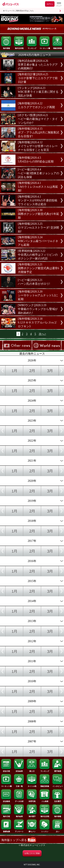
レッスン (45, 831)
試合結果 (19, 770)
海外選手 (32, 816)
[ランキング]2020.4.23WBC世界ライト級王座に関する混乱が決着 (38, 92)
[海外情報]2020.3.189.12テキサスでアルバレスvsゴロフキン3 (37, 323)
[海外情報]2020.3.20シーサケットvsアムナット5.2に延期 (38, 295)
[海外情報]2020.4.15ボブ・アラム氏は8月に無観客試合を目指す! (38, 132)
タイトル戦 (32, 786)
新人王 (32, 770)
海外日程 (6, 816)
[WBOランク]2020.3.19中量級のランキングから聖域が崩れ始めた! (38, 309)
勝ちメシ (32, 831)
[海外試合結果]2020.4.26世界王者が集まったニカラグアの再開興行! (38, 65)
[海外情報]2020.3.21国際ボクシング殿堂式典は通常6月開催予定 (38, 268)
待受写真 (32, 801)
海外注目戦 (19, 48)
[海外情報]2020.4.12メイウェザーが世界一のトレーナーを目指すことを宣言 (38, 146)
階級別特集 (58, 48)
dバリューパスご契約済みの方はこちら (18, 11)
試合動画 (6, 801)
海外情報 (6, 48)
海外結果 (19, 816)
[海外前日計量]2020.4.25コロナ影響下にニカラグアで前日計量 (38, 78)
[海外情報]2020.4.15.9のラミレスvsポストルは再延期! (38, 187)
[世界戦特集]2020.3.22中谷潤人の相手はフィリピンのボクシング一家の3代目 (38, 255)
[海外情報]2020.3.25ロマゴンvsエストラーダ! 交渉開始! (38, 228)
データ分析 (19, 801)
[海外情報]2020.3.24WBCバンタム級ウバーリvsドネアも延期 (38, 241)
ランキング (32, 48)
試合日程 (6, 770)
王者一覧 (19, 786)
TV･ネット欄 (45, 48)
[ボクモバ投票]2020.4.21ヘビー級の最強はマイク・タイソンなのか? (38, 119)
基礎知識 (6, 831)
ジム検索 (45, 801)
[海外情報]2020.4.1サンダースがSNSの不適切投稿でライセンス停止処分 (38, 200)
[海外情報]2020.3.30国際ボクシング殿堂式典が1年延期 (38, 214)
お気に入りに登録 (32, 853)
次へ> (42, 334)
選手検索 (58, 770)
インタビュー (58, 786)
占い (58, 831)
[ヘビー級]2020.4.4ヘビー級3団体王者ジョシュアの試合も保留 (38, 173)
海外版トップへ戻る (19, 840)
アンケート (19, 831)
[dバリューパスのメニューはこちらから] (59, 4)
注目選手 (58, 801)
